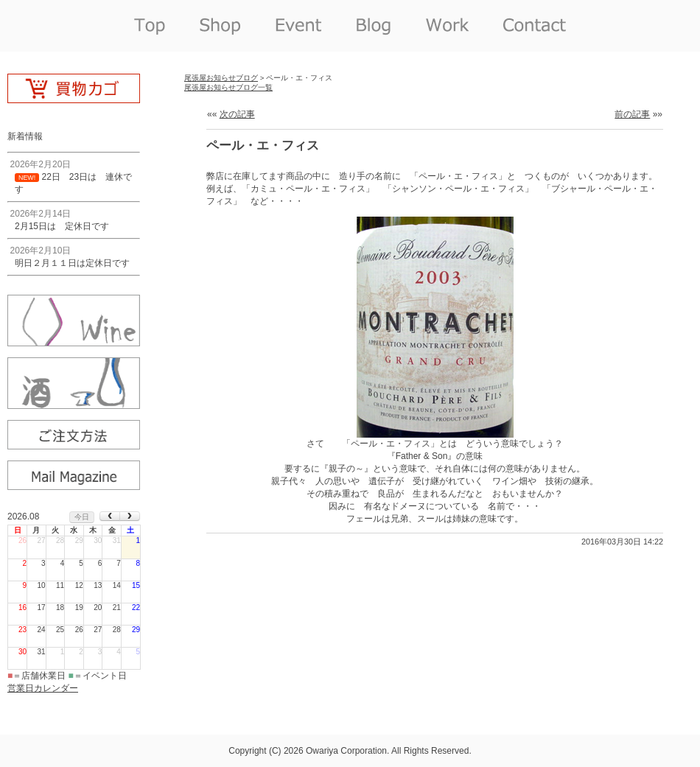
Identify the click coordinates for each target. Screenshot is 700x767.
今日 (82, 517)
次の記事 (237, 114)
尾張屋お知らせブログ (221, 78)
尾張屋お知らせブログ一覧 (228, 87)
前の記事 (632, 114)
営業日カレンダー (43, 688)
